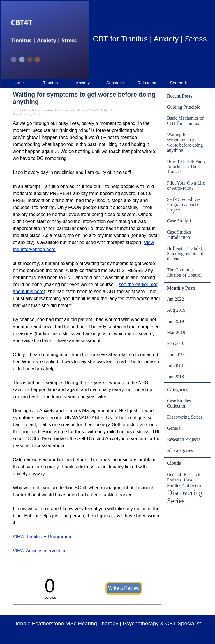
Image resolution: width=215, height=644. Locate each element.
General (174, 428)
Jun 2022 (175, 299)
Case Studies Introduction (179, 235)
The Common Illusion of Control (184, 273)
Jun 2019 (175, 321)
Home (18, 83)
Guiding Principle (184, 107)
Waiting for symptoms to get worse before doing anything (185, 142)
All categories (180, 450)
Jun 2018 (175, 377)
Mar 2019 (176, 332)
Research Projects (184, 439)
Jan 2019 (175, 355)
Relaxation (147, 83)
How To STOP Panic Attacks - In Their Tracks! (186, 167)
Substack (115, 83)
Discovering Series (185, 417)
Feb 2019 (176, 343)
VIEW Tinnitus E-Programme (43, 537)
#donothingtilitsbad (30, 114)
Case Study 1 (179, 221)
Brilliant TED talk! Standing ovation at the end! (185, 254)
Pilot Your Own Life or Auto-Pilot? (186, 186)
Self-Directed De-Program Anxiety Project (184, 204)
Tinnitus (51, 83)
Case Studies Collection (179, 403)
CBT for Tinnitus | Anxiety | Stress (150, 39)
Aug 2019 (176, 310)
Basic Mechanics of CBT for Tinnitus (185, 121)
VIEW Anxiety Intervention (40, 551)
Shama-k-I (180, 83)
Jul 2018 (175, 366)
